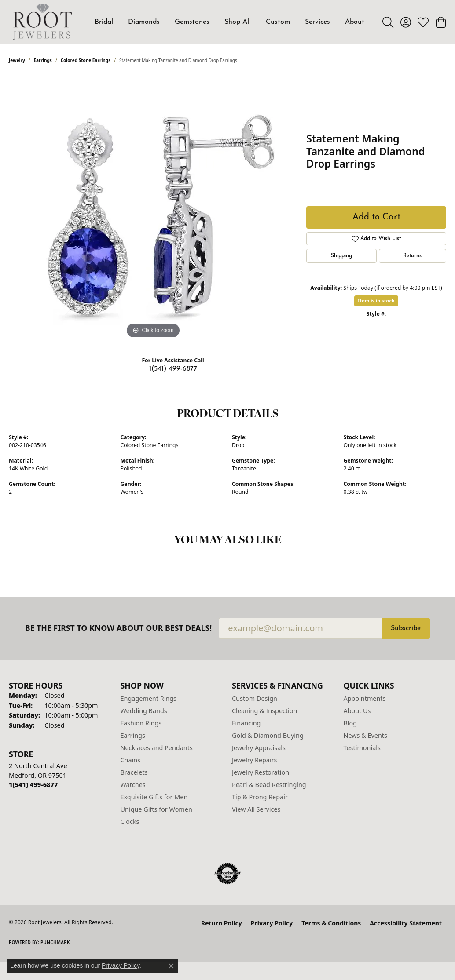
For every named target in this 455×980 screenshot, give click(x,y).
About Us (357, 711)
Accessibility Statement (406, 923)
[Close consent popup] (171, 966)
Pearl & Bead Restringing (269, 785)
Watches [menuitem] (133, 785)
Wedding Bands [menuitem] (144, 711)
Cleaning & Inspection (264, 711)
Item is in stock (376, 301)
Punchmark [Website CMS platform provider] (55, 942)
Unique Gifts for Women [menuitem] (156, 809)
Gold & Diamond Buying (268, 735)
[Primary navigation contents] (229, 22)
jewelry (17, 60)
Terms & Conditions (331, 923)
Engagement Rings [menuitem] (149, 698)
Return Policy (222, 923)
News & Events (365, 735)
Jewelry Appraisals (259, 748)
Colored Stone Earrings (86, 60)
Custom (278, 22)
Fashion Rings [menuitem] (141, 723)
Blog (350, 723)
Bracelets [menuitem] (134, 772)
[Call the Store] (33, 785)
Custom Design (255, 698)
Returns (412, 256)
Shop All (238, 22)
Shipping (341, 256)
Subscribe (406, 628)
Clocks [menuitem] (130, 822)
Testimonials (362, 748)
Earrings (43, 60)
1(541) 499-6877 (173, 369)
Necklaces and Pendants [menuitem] (157, 748)
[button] (388, 22)
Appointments (365, 698)
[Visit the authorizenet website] (227, 874)
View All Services (256, 809)
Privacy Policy (272, 923)
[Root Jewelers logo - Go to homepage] (43, 22)
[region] (153, 209)
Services (317, 22)
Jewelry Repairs (254, 760)
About (355, 22)
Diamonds (144, 22)
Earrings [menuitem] (133, 735)
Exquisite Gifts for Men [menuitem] (154, 797)
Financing (246, 723)
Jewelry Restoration (261, 772)
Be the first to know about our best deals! (119, 628)
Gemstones (192, 22)
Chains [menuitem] (131, 760)
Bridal (104, 22)
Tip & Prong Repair (260, 797)
